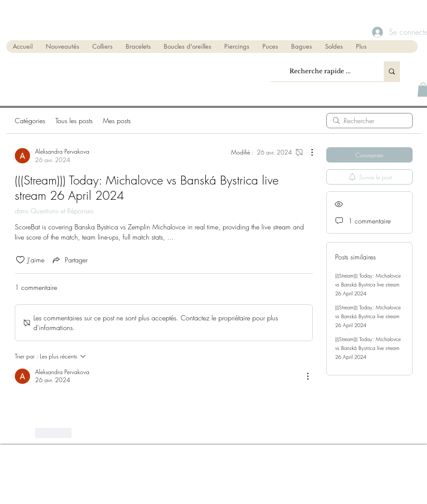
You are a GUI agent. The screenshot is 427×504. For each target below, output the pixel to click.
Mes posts (117, 121)
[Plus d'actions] (308, 152)
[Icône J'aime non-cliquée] (20, 260)
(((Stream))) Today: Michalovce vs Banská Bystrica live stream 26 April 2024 (368, 285)
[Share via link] (69, 260)
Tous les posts (74, 121)
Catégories (30, 121)
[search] (369, 121)
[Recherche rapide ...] (320, 71)
